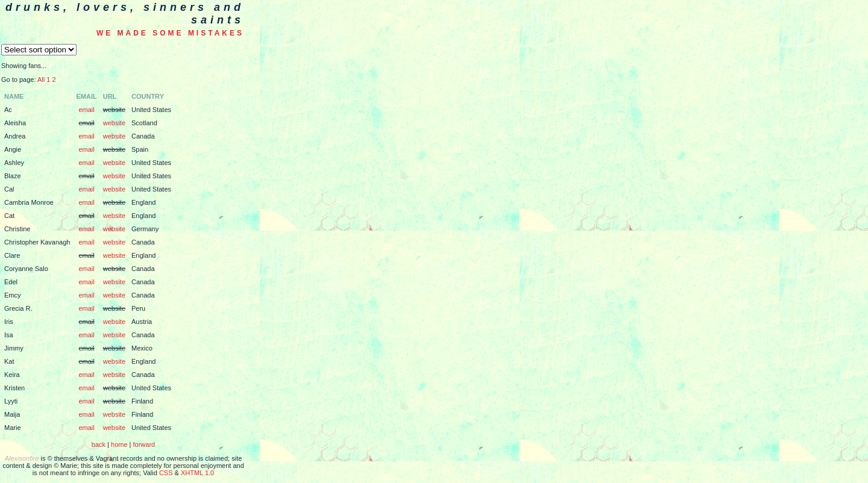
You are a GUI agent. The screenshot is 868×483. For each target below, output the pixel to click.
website (114, 123)
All (41, 79)
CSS (166, 473)
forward (144, 444)
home (119, 444)
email (86, 110)
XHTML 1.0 (197, 473)
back (99, 444)
